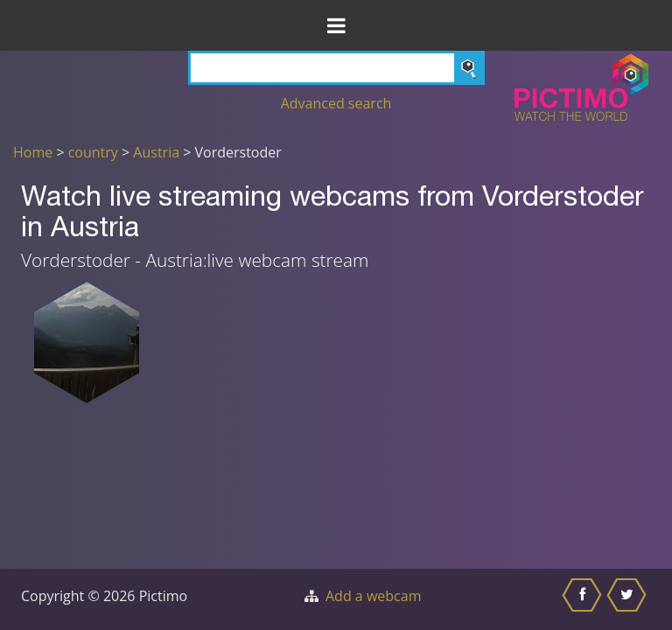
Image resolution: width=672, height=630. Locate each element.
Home (33, 152)
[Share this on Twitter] (629, 599)
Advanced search (336, 103)
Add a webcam (373, 596)
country (93, 152)
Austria (156, 152)
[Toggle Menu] (336, 25)
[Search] (336, 68)
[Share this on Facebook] (584, 599)
